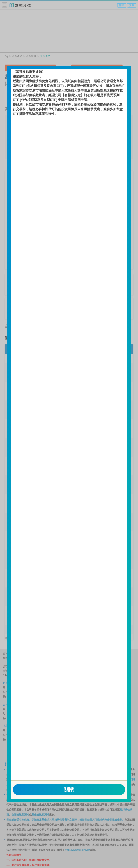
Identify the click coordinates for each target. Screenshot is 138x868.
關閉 (69, 790)
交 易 (132, 5)
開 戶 (122, 5)
